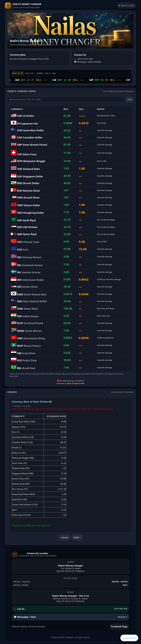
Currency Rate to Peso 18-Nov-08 (32, 402)
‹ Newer (64, 537)
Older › (77, 537)
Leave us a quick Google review (70, 383)
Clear (130, 99)
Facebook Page (119, 626)
